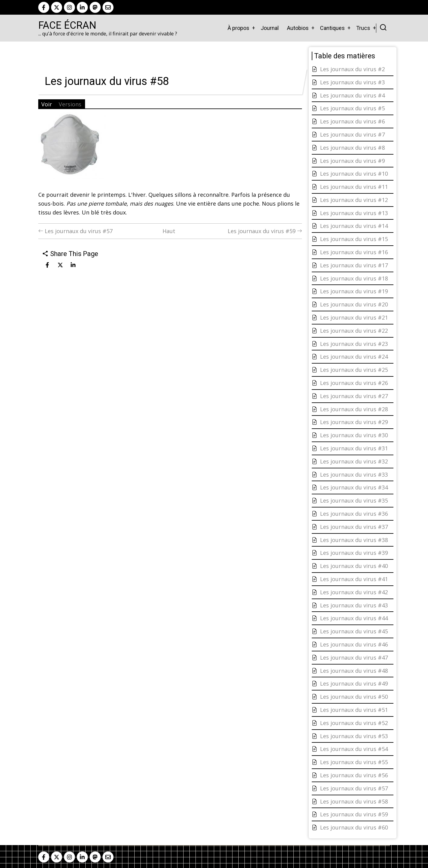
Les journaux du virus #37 (354, 527)
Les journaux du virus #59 (265, 231)
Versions (70, 104)
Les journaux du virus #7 (352, 134)
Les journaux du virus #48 (354, 671)
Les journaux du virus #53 (354, 736)
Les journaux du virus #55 (354, 762)
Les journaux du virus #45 (354, 631)
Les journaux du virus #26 (354, 383)
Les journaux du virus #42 (354, 592)
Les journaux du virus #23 (354, 344)
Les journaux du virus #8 (352, 148)
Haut (169, 231)
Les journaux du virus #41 (354, 579)
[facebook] (44, 7)
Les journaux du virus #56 (354, 775)
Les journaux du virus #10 (354, 174)
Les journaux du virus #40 (354, 566)
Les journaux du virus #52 (354, 723)
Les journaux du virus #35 (354, 500)
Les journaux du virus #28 (354, 409)
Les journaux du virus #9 (352, 161)
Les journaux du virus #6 (352, 121)
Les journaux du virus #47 (354, 657)
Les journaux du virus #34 (354, 487)
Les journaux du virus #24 (354, 357)
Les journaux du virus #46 (354, 644)
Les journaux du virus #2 (352, 69)
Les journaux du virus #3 (352, 82)
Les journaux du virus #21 (354, 317)
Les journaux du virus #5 (352, 108)
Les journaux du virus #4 (352, 95)
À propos (238, 28)
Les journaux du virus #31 (354, 448)
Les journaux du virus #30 (354, 435)
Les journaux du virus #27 (354, 396)
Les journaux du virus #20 (354, 304)
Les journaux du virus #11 (354, 187)
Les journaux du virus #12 (354, 200)
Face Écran (67, 25)
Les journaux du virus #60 (354, 827)
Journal (270, 28)
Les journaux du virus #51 (354, 710)
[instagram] (69, 7)
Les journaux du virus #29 (354, 422)
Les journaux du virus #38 (354, 540)
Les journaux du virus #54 (354, 749)
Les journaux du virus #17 (354, 265)
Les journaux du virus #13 (354, 213)
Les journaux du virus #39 (354, 553)
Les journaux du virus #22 (354, 331)
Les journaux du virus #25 (354, 370)
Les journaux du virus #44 (354, 618)
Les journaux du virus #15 (354, 239)
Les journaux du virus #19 (354, 291)
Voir (47, 104)
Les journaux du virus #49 (354, 683)
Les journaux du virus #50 (354, 697)
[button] (72, 148)
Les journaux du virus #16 (354, 252)
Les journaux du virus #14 (354, 226)
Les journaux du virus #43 (354, 605)
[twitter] (57, 7)
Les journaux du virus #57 (75, 231)
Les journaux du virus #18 (354, 278)
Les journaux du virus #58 (354, 801)
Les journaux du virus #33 (354, 474)
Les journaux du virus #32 (354, 461)
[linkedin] (82, 7)
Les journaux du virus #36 (354, 514)
